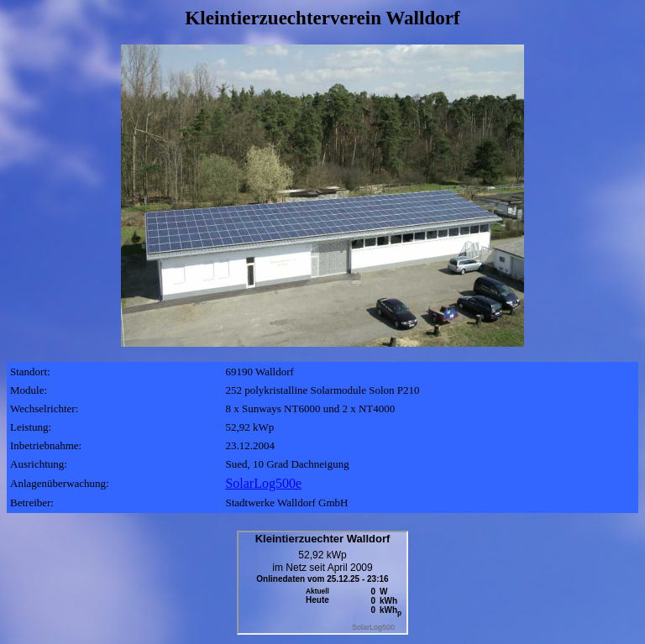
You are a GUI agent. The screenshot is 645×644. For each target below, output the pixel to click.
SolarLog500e (263, 483)
